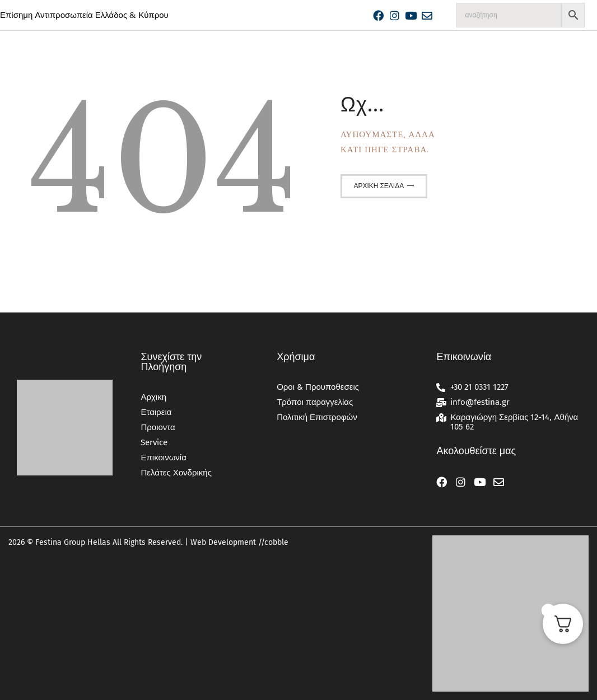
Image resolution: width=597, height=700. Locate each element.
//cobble (272, 542)
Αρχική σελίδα (379, 186)
